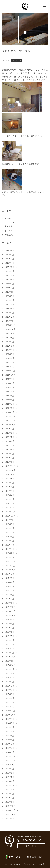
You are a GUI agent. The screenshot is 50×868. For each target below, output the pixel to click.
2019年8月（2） (12, 479)
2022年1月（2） (12, 363)
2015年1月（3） (12, 702)
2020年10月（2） (13, 425)
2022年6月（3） (12, 346)
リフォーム (10, 222)
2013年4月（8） (12, 790)
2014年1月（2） (12, 752)
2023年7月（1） (12, 300)
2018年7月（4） (12, 533)
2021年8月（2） (12, 383)
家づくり (9, 231)
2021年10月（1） (13, 375)
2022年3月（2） (12, 354)
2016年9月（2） (12, 620)
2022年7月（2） (12, 342)
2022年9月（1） (12, 333)
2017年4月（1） (12, 595)
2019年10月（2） (13, 470)
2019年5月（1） (12, 491)
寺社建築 (9, 235)
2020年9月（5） (12, 429)
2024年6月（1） (12, 275)
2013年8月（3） (12, 773)
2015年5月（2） (12, 686)
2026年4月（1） (12, 251)
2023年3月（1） (12, 313)
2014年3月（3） (12, 744)
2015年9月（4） (12, 669)
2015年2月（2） (12, 698)
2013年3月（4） (12, 794)
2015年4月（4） (12, 690)
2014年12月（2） (13, 707)
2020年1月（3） (12, 462)
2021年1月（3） (12, 412)
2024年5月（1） (12, 280)
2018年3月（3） (12, 549)
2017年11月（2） (13, 566)
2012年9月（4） (12, 819)
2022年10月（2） (13, 329)
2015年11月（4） (13, 661)
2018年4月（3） (12, 545)
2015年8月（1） (12, 673)
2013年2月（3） (12, 798)
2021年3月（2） (12, 404)
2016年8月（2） (12, 624)
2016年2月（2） (12, 649)
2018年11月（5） (13, 516)
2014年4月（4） (12, 740)
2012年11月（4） (13, 810)
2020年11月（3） (13, 421)
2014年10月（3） (13, 715)
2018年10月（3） (13, 520)
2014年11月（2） (13, 711)
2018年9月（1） (12, 524)
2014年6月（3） (12, 732)
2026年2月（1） (12, 255)
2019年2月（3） (12, 503)
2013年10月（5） (13, 765)
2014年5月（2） (12, 736)
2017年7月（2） (12, 582)
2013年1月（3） (12, 802)
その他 (8, 218)
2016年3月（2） (12, 644)
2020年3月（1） (12, 454)
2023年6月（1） (12, 304)
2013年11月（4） (13, 761)
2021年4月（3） (12, 400)
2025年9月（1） (12, 259)
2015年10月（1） (13, 665)
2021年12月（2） (13, 367)
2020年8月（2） (12, 433)
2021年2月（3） (12, 408)
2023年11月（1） (13, 292)
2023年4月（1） (12, 309)
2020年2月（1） (12, 458)
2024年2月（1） (12, 284)
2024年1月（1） (12, 288)
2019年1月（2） (12, 508)
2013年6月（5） (12, 781)
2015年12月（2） (13, 657)
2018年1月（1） (12, 557)
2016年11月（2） (13, 611)
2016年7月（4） (12, 628)
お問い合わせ (31, 846)
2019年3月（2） (12, 499)
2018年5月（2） (12, 541)
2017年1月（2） (12, 603)
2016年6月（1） (12, 632)
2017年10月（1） (13, 570)
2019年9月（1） (12, 474)
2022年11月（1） (13, 325)
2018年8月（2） (12, 528)
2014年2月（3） (12, 748)
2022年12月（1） (13, 321)
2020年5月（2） (12, 445)
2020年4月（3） (12, 450)
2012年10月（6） (13, 814)
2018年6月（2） (12, 537)
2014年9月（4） (12, 719)
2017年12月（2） (13, 562)
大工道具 (9, 226)
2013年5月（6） (12, 785)
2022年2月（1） (12, 358)
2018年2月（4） (12, 553)
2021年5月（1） (12, 396)
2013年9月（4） (12, 769)
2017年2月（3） (12, 599)
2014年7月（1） (12, 727)
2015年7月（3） (12, 678)
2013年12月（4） (13, 756)
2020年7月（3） (12, 437)
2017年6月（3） (12, 586)
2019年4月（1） (12, 495)
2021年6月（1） (12, 392)
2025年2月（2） (12, 267)
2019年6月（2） (12, 487)
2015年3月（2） (12, 694)
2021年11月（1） (13, 371)
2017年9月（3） (12, 574)
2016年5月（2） (12, 636)
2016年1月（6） (12, 653)
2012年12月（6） (13, 806)
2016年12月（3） (13, 607)
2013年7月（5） (12, 777)
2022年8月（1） (12, 338)
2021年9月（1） (12, 379)
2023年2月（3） (12, 317)
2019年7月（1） (12, 483)
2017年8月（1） (12, 578)
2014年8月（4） (12, 723)
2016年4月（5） (12, 640)
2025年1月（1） (12, 271)
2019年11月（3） (13, 466)
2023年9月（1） (12, 296)
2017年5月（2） (12, 591)
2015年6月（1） (12, 682)
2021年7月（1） (12, 387)
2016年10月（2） (13, 615)
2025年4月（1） (12, 263)
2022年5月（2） (12, 350)
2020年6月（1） (12, 441)
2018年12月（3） (13, 512)
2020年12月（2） (13, 416)
